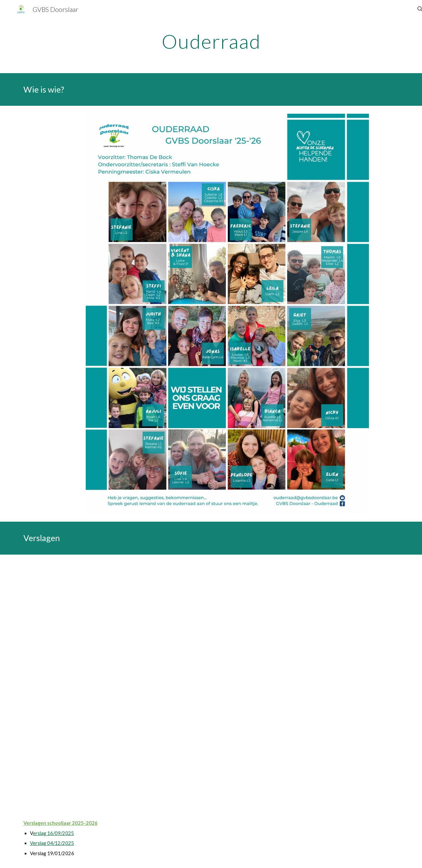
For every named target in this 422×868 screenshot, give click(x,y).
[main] (211, 41)
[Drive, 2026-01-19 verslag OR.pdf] (211, 682)
